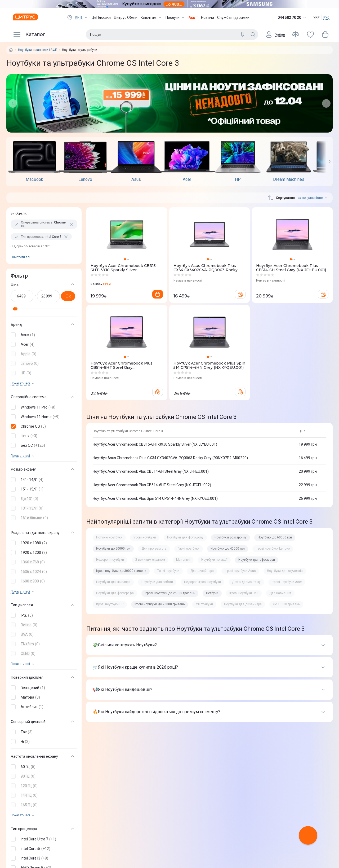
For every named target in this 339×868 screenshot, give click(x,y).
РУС (326, 17)
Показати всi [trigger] (20, 383)
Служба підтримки (233, 17)
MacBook (34, 179)
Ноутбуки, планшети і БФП (38, 50)
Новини (208, 17)
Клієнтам (151, 17)
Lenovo (85, 179)
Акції (193, 17)
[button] (43, 335)
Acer (187, 179)
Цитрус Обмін (126, 17)
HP (238, 179)
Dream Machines (289, 179)
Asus (136, 179)
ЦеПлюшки (101, 17)
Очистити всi (20, 257)
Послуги (175, 17)
